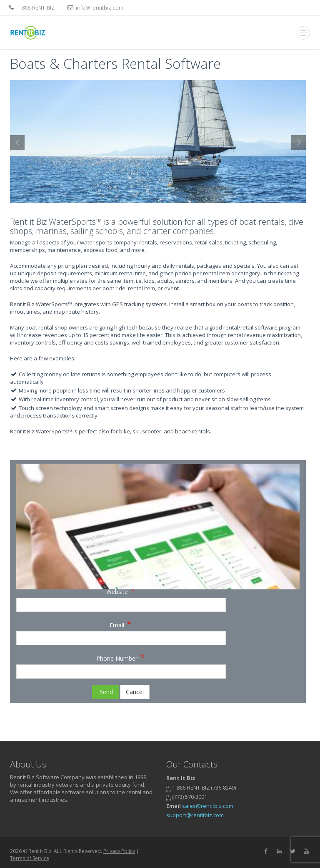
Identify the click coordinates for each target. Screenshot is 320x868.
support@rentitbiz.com (195, 815)
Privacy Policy (119, 851)
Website (121, 590)
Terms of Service (30, 858)
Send (105, 692)
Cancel (135, 692)
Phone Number (121, 657)
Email (121, 624)
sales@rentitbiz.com (208, 806)
